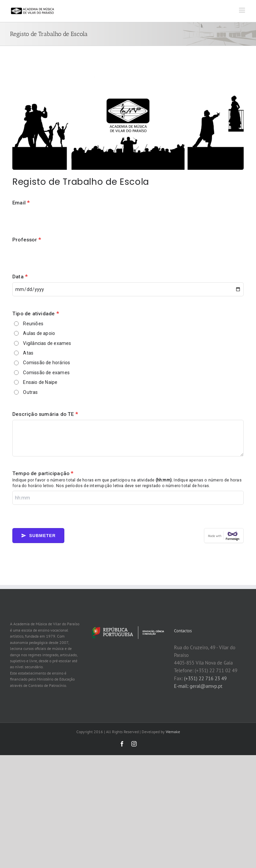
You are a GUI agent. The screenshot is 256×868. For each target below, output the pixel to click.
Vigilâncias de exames (47, 343)
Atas (28, 353)
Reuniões (33, 324)
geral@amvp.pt (206, 686)
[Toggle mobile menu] (242, 10)
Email (21, 203)
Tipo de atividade (35, 314)
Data (20, 277)
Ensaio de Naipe (40, 382)
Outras (30, 392)
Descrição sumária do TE (45, 414)
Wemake (173, 732)
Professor (26, 240)
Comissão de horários (46, 363)
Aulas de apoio (39, 333)
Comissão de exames (46, 373)
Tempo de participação (43, 473)
